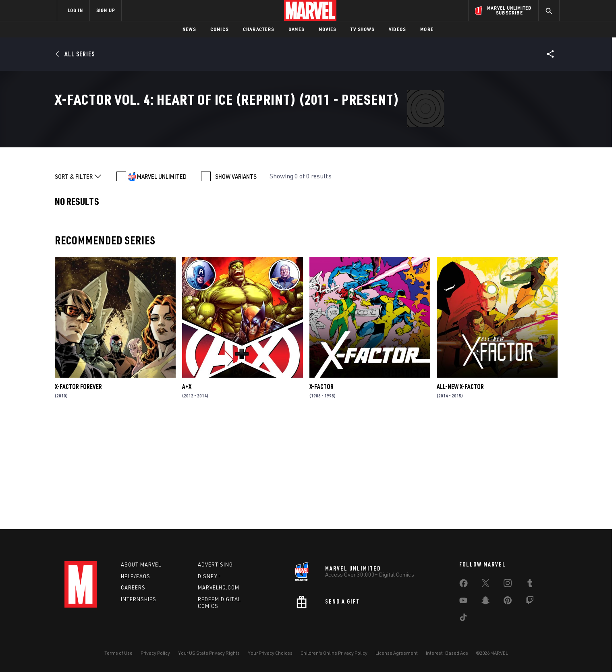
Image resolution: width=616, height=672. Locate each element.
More (427, 29)
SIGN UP (106, 10)
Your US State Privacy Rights (209, 653)
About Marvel (141, 564)
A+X (187, 490)
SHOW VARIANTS (236, 280)
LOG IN (75, 10)
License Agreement (397, 653)
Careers (133, 587)
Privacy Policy (155, 653)
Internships (139, 599)
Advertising (215, 564)
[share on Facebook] (464, 585)
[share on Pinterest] (508, 602)
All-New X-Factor (460, 490)
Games (296, 29)
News (189, 29)
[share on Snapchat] (485, 602)
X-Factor (321, 490)
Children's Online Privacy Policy (334, 653)
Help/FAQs (136, 576)
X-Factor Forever (78, 490)
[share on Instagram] (508, 585)
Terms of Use (118, 653)
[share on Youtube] (463, 602)
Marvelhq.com (219, 587)
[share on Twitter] (485, 585)
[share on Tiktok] (463, 619)
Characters (258, 29)
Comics (219, 29)
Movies (327, 29)
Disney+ (209, 576)
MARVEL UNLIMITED (162, 280)
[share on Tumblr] (530, 585)
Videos (397, 29)
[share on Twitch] (530, 602)
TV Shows (362, 29)
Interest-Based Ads (447, 653)
